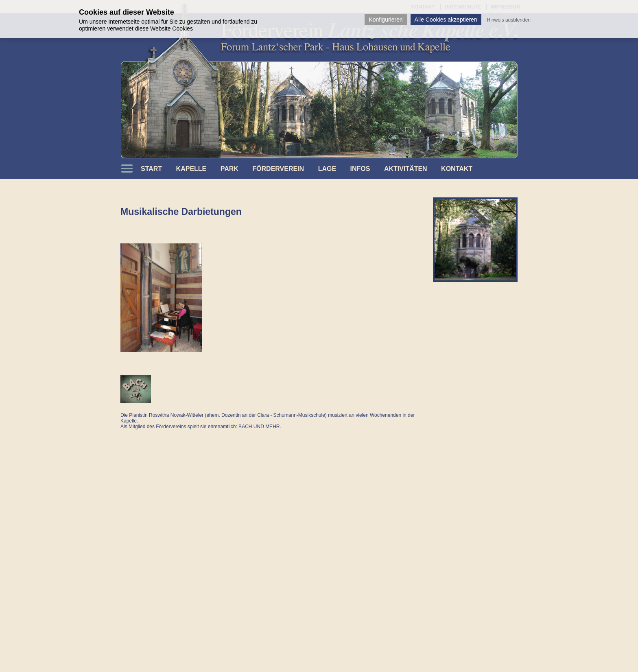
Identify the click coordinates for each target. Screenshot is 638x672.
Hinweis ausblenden (509, 20)
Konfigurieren (386, 20)
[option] (475, 240)
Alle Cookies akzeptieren (446, 20)
